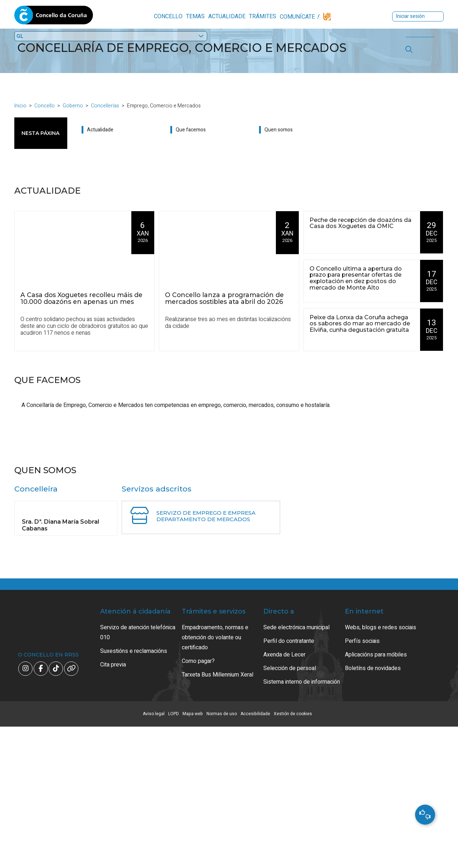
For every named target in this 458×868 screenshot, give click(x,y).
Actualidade (182, 16)
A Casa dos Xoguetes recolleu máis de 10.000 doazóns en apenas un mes (81, 301)
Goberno (73, 109)
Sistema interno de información (302, 823)
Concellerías (105, 109)
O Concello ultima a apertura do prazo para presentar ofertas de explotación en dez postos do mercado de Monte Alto (356, 281)
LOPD (174, 855)
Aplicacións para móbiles (376, 796)
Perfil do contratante (289, 782)
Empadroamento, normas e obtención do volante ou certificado (215, 779)
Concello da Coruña (54, 17)
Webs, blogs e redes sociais (381, 769)
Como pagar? (198, 802)
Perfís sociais (362, 782)
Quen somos (279, 133)
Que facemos (191, 133)
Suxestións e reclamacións (134, 792)
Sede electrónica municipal (296, 769)
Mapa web (193, 855)
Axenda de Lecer (284, 796)
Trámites (218, 16)
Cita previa (113, 806)
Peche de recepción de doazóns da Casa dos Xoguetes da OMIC (360, 226)
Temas (151, 16)
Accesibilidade (255, 855)
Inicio (20, 109)
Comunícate (253, 17)
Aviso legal (154, 855)
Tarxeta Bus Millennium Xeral (218, 816)
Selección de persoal (290, 810)
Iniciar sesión (375, 16)
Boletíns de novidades (373, 810)
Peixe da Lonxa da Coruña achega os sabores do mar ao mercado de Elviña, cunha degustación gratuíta (360, 327)
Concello (123, 16)
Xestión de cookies (293, 855)
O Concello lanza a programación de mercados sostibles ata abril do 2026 (224, 301)
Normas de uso (222, 855)
